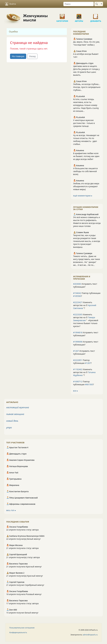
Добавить (96, 15)
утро (9, 428)
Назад (32, 56)
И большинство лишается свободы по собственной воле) (85, 171)
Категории (62, 15)
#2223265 (78, 314)
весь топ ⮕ (11, 510)
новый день (12, 421)
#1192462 (78, 369)
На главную (18, 56)
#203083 (77, 284)
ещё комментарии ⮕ (83, 196)
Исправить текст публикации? (85, 285)
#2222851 (78, 360)
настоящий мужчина (18, 407)
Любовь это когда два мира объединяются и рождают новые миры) (86, 186)
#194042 (77, 293)
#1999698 (78, 342)
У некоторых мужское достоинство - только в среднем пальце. (84, 123)
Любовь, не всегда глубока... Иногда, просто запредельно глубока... (87, 87)
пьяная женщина (15, 414)
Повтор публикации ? (87, 295)
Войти (11, 4)
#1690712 (78, 381)
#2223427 (78, 302)
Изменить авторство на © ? (85, 305)
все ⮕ (75, 391)
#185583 (77, 296)
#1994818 (78, 332)
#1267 (76, 351)
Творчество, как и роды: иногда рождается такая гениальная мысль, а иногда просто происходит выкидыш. (87, 241)
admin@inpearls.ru (90, 635)
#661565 (89, 384)
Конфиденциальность (18, 632)
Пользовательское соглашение (22, 628)
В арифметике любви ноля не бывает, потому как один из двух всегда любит (86, 156)
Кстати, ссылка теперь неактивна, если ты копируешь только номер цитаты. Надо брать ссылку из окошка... (86, 105)
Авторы (79, 15)
